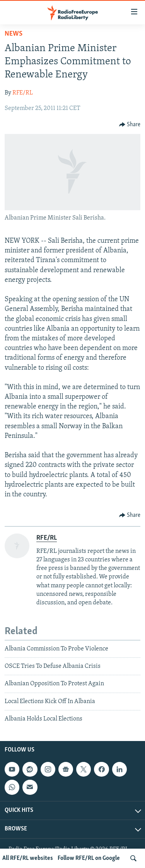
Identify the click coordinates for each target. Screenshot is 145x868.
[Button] (130, 125)
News (14, 34)
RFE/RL (23, 93)
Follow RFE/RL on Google (89, 858)
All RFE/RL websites (28, 858)
